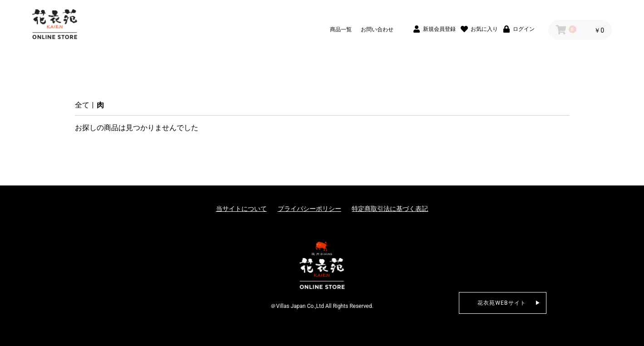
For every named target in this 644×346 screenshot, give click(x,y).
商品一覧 (341, 29)
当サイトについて (241, 209)
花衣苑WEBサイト (502, 303)
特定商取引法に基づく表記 (390, 209)
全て (82, 105)
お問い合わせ (377, 29)
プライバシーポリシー (310, 209)
